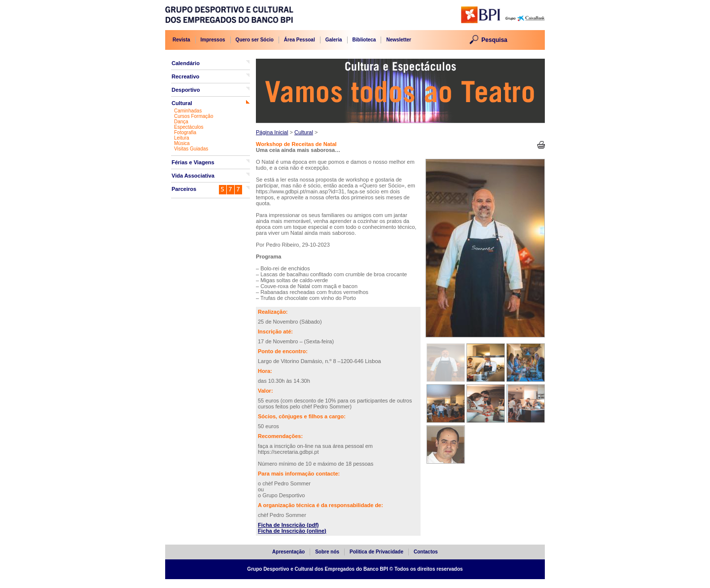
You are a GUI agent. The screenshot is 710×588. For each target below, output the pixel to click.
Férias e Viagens (193, 162)
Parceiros (184, 189)
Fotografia (185, 132)
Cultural (182, 103)
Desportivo (186, 90)
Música (182, 143)
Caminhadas (188, 111)
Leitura (182, 138)
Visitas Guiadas (191, 149)
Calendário (186, 63)
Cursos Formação (194, 116)
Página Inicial (272, 132)
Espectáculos (189, 127)
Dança (181, 122)
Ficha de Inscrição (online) (292, 531)
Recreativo (185, 76)
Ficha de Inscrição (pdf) (288, 525)
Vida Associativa (193, 176)
